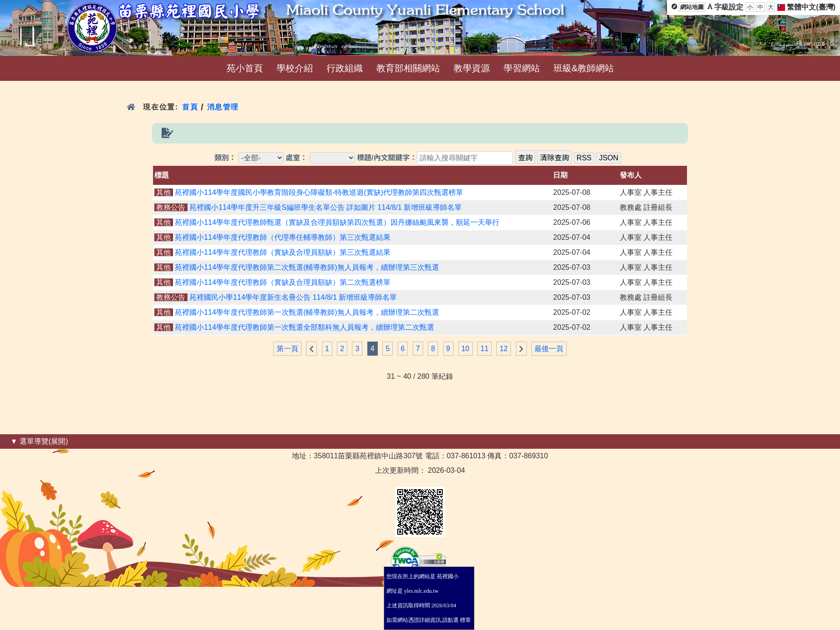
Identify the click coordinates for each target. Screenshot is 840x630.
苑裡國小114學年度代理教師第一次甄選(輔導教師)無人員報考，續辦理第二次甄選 (307, 312)
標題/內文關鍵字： (387, 158)
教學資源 (472, 68)
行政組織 (345, 68)
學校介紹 (295, 68)
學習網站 (522, 68)
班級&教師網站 (584, 68)
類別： (225, 158)
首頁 (190, 107)
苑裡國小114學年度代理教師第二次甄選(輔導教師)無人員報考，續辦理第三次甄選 (307, 267)
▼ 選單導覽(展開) (39, 441)
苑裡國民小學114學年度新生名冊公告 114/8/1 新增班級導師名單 (293, 297)
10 (465, 349)
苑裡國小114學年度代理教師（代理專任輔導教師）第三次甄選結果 (283, 237)
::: (5, 441)
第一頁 (287, 349)
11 (484, 349)
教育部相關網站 (408, 68)
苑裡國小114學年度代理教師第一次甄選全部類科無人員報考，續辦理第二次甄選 (304, 327)
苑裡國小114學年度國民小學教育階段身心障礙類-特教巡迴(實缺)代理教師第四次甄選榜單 (319, 192)
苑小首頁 (245, 68)
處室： (296, 158)
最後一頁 (549, 349)
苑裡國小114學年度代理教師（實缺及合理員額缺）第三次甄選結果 (283, 252)
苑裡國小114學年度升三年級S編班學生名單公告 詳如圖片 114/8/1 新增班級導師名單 (326, 207)
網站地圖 (692, 7)
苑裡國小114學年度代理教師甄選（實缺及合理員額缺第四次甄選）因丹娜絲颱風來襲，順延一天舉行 (337, 222)
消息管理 (223, 107)
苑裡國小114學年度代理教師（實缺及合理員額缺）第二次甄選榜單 (283, 282)
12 (504, 349)
